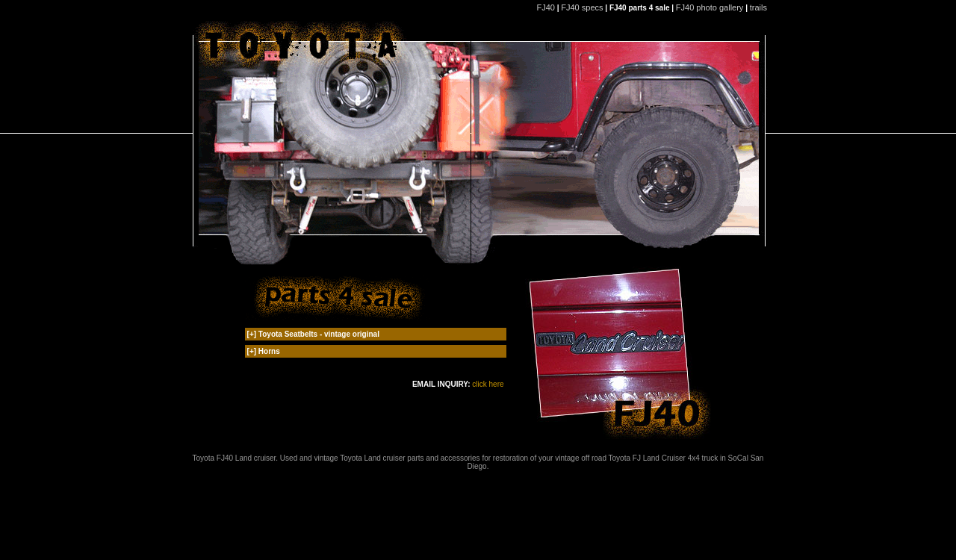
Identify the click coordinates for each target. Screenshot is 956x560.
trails (760, 7)
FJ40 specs (582, 7)
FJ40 (545, 7)
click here (488, 384)
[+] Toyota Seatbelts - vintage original (313, 334)
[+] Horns (264, 351)
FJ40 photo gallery (710, 7)
